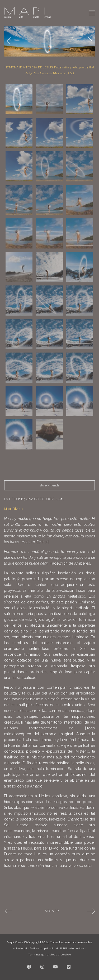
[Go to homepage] (28, 13)
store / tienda (50, 485)
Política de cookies (72, 948)
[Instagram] (42, 967)
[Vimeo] (69, 967)
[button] (92, 13)
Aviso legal (20, 948)
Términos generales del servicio (49, 955)
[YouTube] (55, 967)
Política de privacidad (44, 948)
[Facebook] (29, 967)
